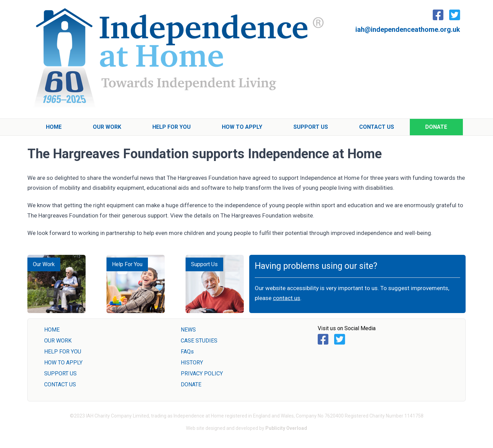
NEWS (188, 330)
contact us (287, 298)
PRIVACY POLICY (202, 374)
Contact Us (377, 127)
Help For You (172, 127)
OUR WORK (58, 341)
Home (54, 127)
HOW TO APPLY (63, 363)
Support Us (311, 127)
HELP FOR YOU (63, 352)
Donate (436, 127)
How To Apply (242, 127)
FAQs (187, 352)
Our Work (107, 127)
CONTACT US (60, 384)
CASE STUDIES (199, 341)
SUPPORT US (60, 374)
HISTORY (192, 363)
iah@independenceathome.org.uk (408, 29)
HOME (52, 330)
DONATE (191, 384)
